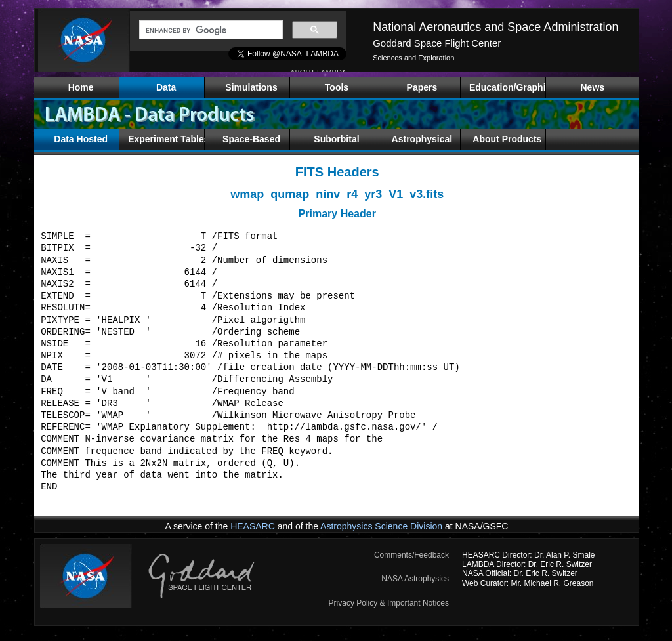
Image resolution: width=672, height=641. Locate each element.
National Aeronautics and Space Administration (495, 27)
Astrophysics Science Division (381, 526)
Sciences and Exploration (413, 58)
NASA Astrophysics (415, 579)
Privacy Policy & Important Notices (389, 603)
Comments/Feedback (411, 555)
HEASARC (253, 526)
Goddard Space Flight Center (437, 43)
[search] (210, 30)
